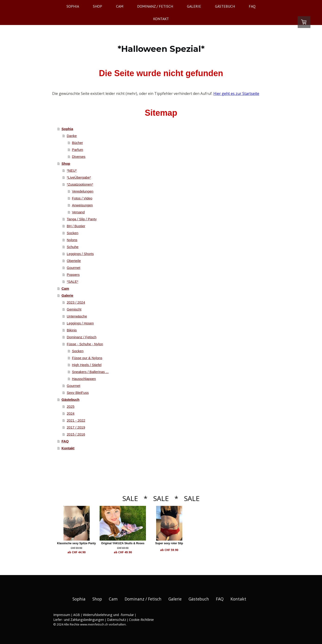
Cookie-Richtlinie (141, 620)
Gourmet (73, 268)
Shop (98, 6)
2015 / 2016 (76, 434)
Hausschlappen (84, 379)
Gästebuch (225, 6)
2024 (71, 413)
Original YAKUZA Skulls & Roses (128, 543)
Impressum (62, 615)
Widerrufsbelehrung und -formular (108, 615)
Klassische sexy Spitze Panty (76, 543)
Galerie (194, 6)
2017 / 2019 (76, 427)
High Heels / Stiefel (87, 365)
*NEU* (72, 170)
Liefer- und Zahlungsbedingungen (79, 620)
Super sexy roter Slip (179, 543)
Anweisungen (82, 205)
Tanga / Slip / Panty (82, 219)
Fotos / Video (82, 198)
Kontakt (161, 19)
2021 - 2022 (76, 420)
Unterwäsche (77, 316)
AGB (77, 615)
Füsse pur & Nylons (87, 358)
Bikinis (72, 330)
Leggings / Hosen (80, 323)
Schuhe (73, 247)
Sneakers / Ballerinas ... (90, 372)
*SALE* (73, 282)
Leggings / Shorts (80, 254)
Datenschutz (117, 620)
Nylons (72, 240)
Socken (73, 233)
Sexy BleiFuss (78, 393)
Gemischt (74, 309)
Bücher (78, 143)
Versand (78, 212)
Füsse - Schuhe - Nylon (85, 344)
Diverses (79, 157)
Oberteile (74, 261)
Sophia (73, 6)
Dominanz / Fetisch (155, 6)
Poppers (73, 275)
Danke (72, 136)
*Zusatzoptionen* (80, 184)
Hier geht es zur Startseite (236, 93)
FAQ (252, 6)
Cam (120, 6)
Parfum (78, 150)
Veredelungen (83, 191)
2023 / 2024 (76, 302)
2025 (71, 406)
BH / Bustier (76, 226)
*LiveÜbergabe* (79, 177)
